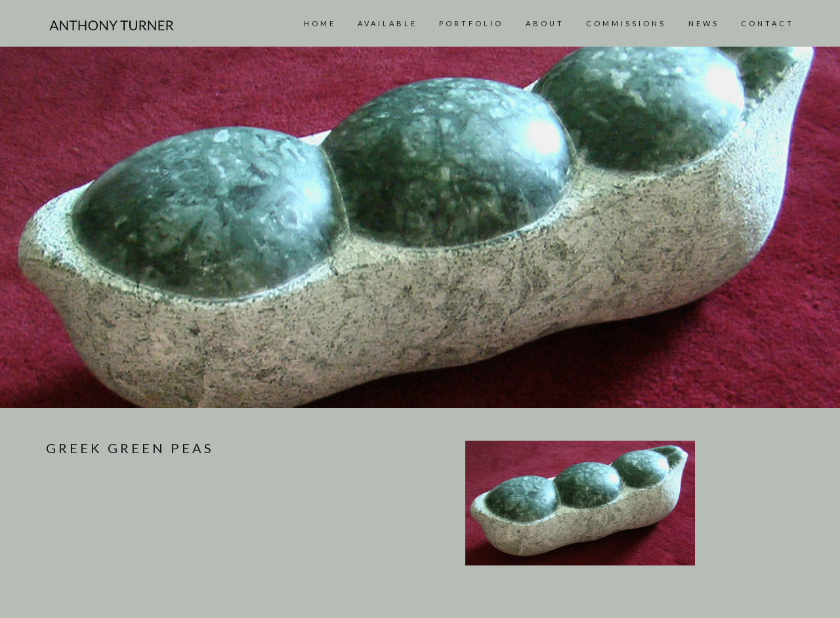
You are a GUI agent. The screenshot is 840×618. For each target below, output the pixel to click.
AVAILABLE (388, 23)
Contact (767, 23)
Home (320, 23)
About (545, 23)
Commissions (626, 23)
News (704, 23)
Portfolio (471, 23)
